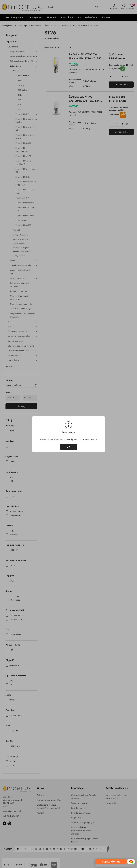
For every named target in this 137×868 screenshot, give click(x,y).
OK (69, 447)
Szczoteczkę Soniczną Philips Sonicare (80, 440)
